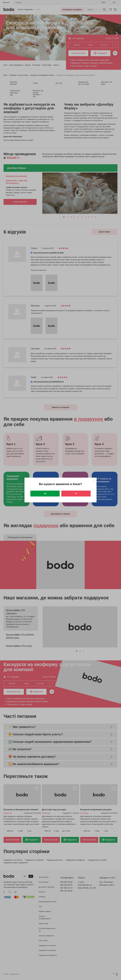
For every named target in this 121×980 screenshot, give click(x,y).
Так (45, 493)
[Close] (94, 481)
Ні (76, 493)
